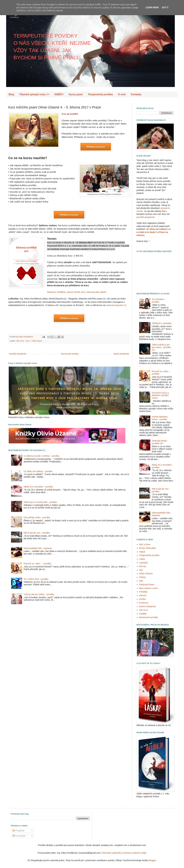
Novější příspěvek (18, 354)
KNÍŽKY (59, 94)
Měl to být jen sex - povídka (37, 533)
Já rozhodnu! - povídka (159, 301)
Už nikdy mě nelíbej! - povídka (38, 471)
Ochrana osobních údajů (135, 853)
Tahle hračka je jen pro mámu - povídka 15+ (161, 347)
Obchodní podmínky (112, 853)
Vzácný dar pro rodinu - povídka (39, 594)
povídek (140, 217)
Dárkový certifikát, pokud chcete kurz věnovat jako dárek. (77, 292)
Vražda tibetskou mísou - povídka (160, 418)
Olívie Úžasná (146, 574)
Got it (165, 8)
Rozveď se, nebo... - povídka (37, 564)
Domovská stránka (70, 354)
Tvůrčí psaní (37, 341)
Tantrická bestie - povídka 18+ (160, 442)
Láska (142, 559)
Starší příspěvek (121, 354)
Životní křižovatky (148, 548)
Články (143, 577)
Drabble (143, 614)
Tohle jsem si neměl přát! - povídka (40, 502)
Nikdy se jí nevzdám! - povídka (38, 487)
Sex (141, 570)
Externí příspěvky (148, 606)
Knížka (143, 599)
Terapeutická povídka (100, 94)
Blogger (152, 860)
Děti (141, 581)
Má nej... (143, 566)
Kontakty (136, 94)
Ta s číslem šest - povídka (36, 579)
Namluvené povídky (149, 617)
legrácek (150, 217)
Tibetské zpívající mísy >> (34, 94)
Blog (11, 94)
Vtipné (142, 552)
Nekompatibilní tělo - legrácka (38, 548)
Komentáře (19, 836)
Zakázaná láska (147, 585)
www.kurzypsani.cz (116, 305)
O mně (122, 94)
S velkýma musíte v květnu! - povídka (41, 456)
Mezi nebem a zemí (149, 588)
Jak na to (20, 341)
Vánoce (143, 595)
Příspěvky (18, 831)
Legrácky (144, 563)
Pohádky (143, 592)
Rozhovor (144, 603)
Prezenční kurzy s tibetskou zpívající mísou (160, 395)
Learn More (152, 8)
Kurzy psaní (76, 94)
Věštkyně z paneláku (162, 323)
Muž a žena (145, 544)
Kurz (28, 341)
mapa (111, 249)
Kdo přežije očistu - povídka (37, 517)
